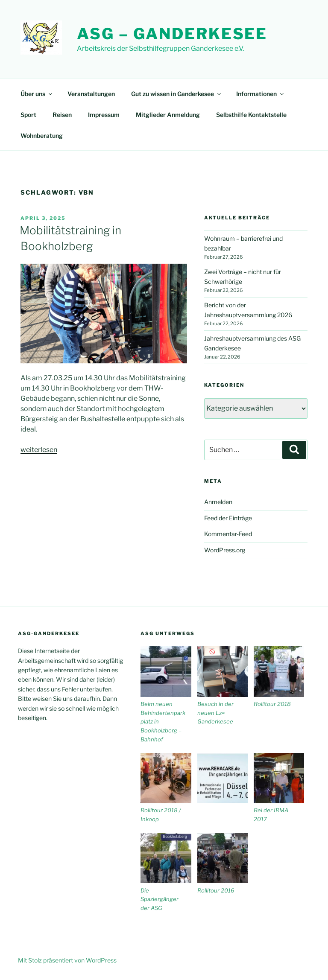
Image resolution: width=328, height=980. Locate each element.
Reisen (62, 115)
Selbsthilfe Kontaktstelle (251, 115)
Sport (28, 115)
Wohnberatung (42, 136)
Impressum (104, 115)
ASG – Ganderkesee (172, 34)
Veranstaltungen (91, 94)
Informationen (261, 94)
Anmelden (218, 502)
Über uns (37, 94)
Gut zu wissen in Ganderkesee (177, 94)
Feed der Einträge (228, 518)
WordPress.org (225, 550)
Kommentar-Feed (228, 534)
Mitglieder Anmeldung (168, 115)
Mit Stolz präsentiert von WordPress (67, 960)
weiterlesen (39, 450)
